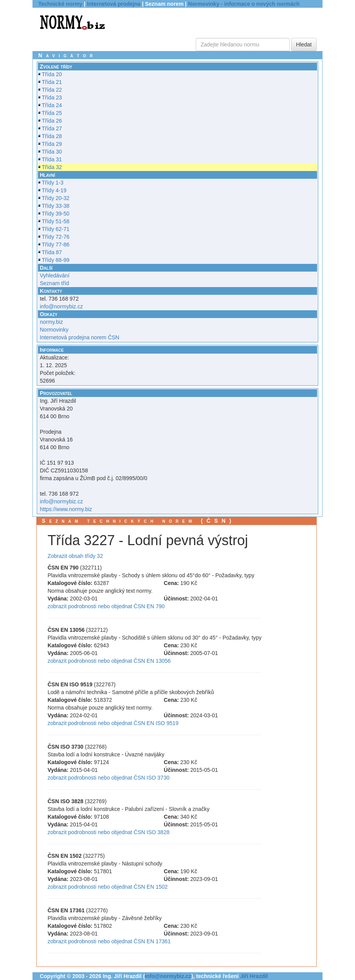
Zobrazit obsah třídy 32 (75, 556)
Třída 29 (52, 144)
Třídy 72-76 (56, 237)
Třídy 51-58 (56, 221)
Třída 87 (52, 252)
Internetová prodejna (114, 4)
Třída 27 (52, 128)
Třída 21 (52, 82)
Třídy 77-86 (56, 245)
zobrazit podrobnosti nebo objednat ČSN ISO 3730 (108, 778)
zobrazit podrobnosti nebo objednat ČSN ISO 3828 (108, 832)
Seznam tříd (54, 283)
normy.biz (51, 322)
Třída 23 (52, 97)
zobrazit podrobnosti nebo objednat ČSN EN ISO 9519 (113, 723)
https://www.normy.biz (66, 509)
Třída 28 (52, 136)
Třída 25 (52, 113)
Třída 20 (52, 74)
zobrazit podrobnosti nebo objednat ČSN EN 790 (106, 606)
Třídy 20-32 (56, 198)
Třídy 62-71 (56, 229)
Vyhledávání (55, 275)
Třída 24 (52, 105)
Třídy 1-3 (53, 183)
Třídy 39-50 (56, 214)
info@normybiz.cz (61, 306)
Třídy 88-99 (56, 260)
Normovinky (54, 330)
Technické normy (60, 4)
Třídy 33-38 (56, 206)
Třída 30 (52, 152)
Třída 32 (52, 167)
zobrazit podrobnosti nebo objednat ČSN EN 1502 (108, 887)
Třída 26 (52, 121)
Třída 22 (52, 90)
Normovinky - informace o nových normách (244, 4)
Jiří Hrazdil (254, 976)
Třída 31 (52, 159)
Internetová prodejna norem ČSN (79, 337)
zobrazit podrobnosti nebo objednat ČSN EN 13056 (109, 661)
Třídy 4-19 (54, 190)
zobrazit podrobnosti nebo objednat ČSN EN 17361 (109, 941)
